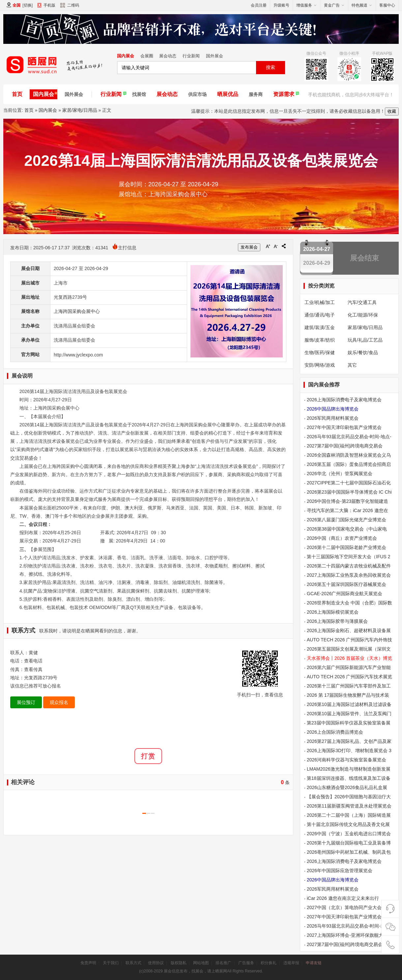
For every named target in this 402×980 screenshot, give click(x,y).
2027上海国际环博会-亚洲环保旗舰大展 (347, 935)
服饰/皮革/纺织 (320, 340)
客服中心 (387, 5)
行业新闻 (191, 56)
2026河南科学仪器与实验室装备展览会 (346, 760)
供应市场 (197, 94)
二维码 (70, 6)
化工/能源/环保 (363, 315)
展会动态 (168, 56)
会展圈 (147, 56)
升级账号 (281, 5)
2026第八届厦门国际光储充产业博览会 (346, 520)
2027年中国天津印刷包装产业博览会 (344, 427)
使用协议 (156, 963)
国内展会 (126, 56)
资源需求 (284, 94)
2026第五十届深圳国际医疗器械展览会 (346, 584)
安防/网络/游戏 (320, 365)
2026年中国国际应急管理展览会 (340, 871)
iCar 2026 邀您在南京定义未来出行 (343, 898)
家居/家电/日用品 (80, 110)
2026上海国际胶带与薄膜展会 (337, 621)
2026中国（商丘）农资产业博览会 (342, 538)
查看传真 (33, 669)
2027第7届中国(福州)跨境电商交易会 (345, 446)
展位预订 (26, 702)
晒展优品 (228, 94)
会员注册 (259, 5)
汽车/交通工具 (362, 302)
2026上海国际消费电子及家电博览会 (344, 400)
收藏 (392, 111)
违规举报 (291, 963)
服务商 (256, 94)
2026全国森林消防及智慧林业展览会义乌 (349, 455)
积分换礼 (269, 963)
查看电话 (33, 661)
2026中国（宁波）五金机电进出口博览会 (349, 834)
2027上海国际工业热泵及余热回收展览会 (349, 575)
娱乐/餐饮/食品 (363, 352)
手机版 (49, 5)
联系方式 (133, 963)
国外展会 (215, 56)
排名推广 (223, 963)
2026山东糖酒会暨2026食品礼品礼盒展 (347, 787)
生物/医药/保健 (320, 352)
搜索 (271, 67)
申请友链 (314, 963)
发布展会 (249, 247)
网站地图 (201, 963)
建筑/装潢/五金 (320, 327)
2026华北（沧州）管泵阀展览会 (340, 474)
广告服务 (246, 963)
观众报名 (59, 702)
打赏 (148, 756)
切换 (28, 5)
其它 (352, 365)
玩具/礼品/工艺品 (365, 340)
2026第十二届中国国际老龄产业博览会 (346, 547)
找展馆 (139, 94)
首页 (17, 94)
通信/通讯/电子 (320, 315)
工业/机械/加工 (320, 302)
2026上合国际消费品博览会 (335, 732)
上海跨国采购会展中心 (77, 311)
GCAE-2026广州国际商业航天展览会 (345, 594)
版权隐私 (179, 963)
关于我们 (111, 963)
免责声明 (88, 963)
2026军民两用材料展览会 (333, 418)
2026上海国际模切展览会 (333, 612)
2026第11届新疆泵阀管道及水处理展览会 (349, 806)
